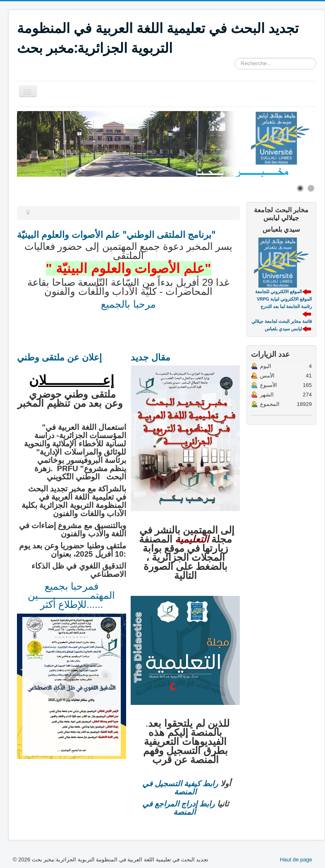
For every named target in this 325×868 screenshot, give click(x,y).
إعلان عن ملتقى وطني (59, 357)
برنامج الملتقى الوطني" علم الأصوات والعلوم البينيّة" (116, 234)
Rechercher (235, 58)
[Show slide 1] (300, 188)
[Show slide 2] (311, 188)
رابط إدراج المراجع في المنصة (179, 808)
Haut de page (296, 860)
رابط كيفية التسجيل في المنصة (180, 788)
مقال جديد (151, 357)
